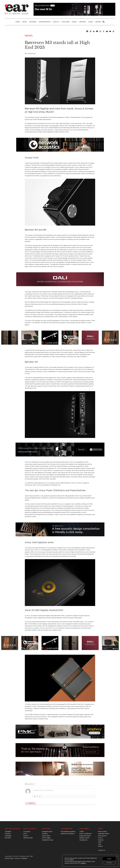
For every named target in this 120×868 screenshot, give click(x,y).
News (74, 22)
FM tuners (8, 838)
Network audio (28, 838)
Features (66, 22)
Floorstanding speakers (68, 832)
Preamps (45, 834)
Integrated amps (47, 832)
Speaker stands (84, 838)
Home (18, 22)
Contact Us (102, 850)
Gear (91, 22)
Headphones (83, 840)
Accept (109, 859)
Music (25, 22)
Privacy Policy (9, 858)
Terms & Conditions (21, 858)
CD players (27, 832)
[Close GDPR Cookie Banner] (117, 856)
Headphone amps (48, 840)
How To (56, 22)
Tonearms (8, 834)
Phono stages (46, 838)
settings (83, 863)
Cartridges (8, 836)
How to (100, 838)
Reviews (33, 22)
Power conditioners (86, 834)
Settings (109, 863)
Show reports (102, 836)
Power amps (46, 836)
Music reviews (102, 832)
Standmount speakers (68, 834)
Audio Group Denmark (32, 496)
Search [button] (100, 22)
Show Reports (45, 22)
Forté (74, 163)
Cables (82, 832)
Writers (83, 22)
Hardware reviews (104, 834)
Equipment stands (85, 836)
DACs (25, 834)
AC (28, 856)
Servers (26, 836)
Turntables (8, 832)
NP (32, 856)
